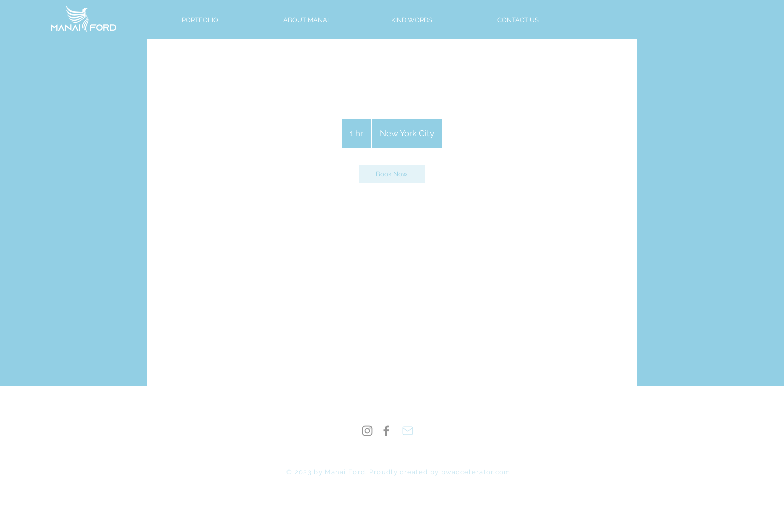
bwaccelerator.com (476, 472)
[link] (392, 174)
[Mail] (408, 431)
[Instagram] (367, 431)
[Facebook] (386, 431)
